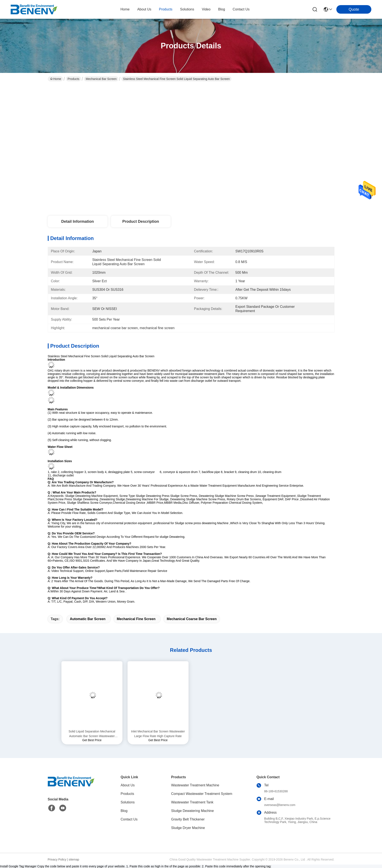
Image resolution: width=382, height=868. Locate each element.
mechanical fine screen (136, 619)
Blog (124, 811)
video (206, 9)
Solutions (128, 802)
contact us (241, 9)
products (166, 9)
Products (73, 79)
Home (125, 9)
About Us (128, 785)
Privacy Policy (57, 859)
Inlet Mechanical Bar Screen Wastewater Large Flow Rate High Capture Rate (158, 734)
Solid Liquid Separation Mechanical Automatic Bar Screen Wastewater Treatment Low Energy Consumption (92, 734)
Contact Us (129, 819)
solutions (187, 9)
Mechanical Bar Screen (101, 79)
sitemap (74, 859)
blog (222, 9)
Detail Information (78, 221)
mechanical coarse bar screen (192, 619)
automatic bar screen (88, 619)
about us (144, 9)
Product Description (141, 221)
